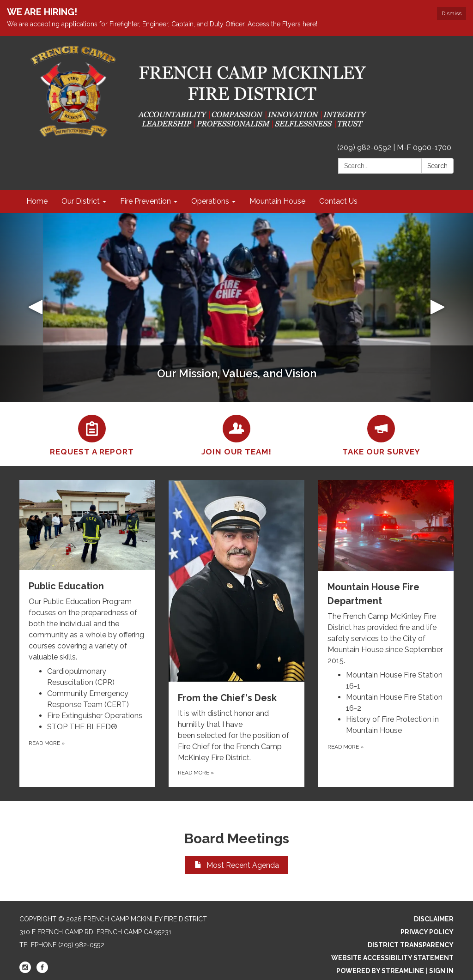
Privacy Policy (427, 932)
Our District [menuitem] (81, 201)
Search (437, 166)
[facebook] (42, 971)
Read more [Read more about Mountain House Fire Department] (346, 747)
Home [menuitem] (37, 201)
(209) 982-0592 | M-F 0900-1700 (394, 148)
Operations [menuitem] (210, 201)
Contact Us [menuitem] (338, 201)
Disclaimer (434, 919)
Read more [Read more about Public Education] (47, 743)
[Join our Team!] (236, 434)
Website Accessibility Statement (392, 958)
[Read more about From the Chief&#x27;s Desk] (236, 633)
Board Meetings (237, 838)
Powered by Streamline (380, 971)
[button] (36, 308)
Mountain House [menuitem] (277, 201)
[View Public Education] (87, 571)
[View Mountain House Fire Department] (386, 573)
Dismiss (452, 13)
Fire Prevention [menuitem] (146, 201)
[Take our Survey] (381, 434)
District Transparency (411, 945)
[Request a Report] (92, 434)
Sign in (441, 971)
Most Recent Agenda (237, 865)
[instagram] (25, 971)
